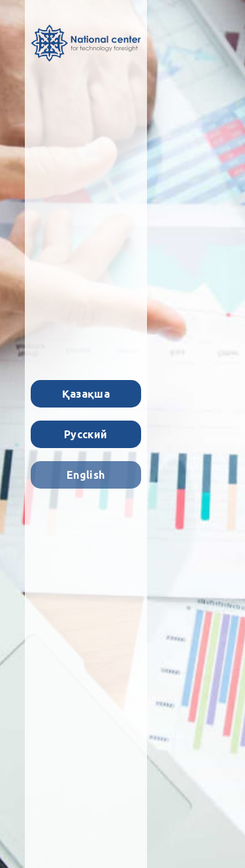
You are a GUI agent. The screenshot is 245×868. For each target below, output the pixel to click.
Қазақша (86, 394)
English (86, 475)
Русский (86, 434)
